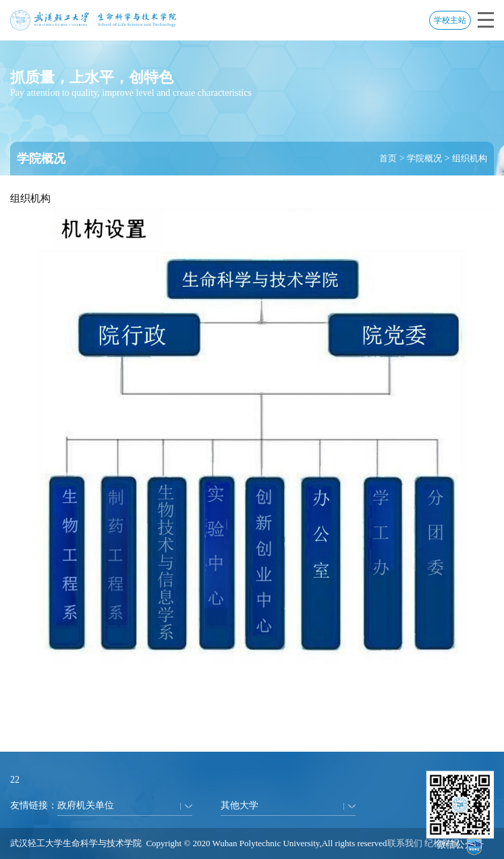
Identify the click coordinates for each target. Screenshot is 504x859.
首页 (388, 158)
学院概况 (424, 158)
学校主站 (450, 20)
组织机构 (470, 158)
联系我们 (405, 843)
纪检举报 (442, 843)
